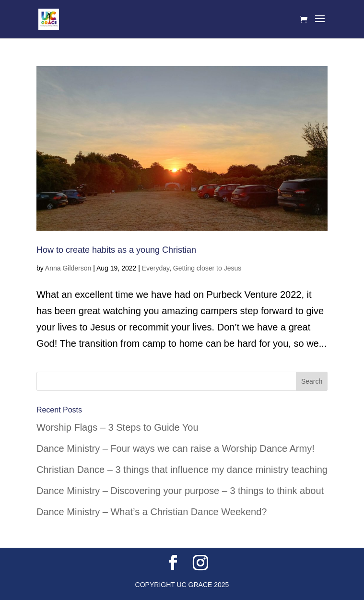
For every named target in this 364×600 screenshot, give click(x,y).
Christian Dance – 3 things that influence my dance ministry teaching (182, 470)
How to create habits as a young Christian (116, 250)
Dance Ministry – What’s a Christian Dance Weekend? (152, 512)
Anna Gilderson (68, 268)
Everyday (156, 268)
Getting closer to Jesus (207, 268)
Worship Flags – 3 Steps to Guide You (117, 427)
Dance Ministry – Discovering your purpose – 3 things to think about (180, 491)
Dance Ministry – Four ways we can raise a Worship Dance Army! (176, 448)
